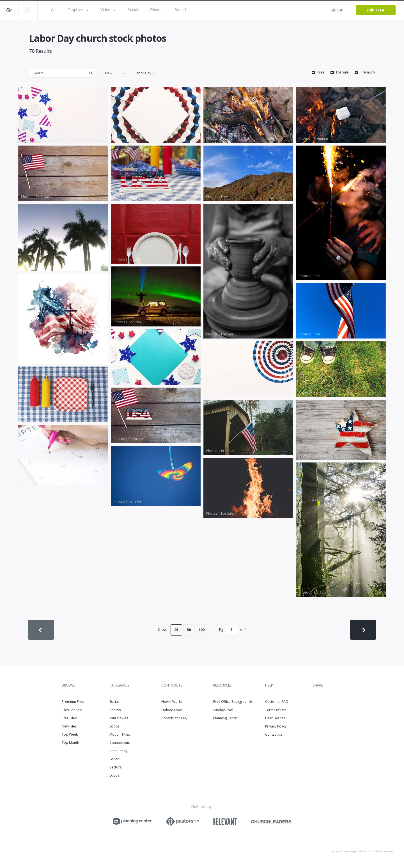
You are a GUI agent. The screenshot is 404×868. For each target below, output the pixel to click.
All (53, 10)
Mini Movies (119, 718)
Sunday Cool (223, 710)
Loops (114, 726)
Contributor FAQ (175, 718)
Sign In (337, 10)
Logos (114, 775)
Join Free (376, 10)
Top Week (70, 734)
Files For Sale (72, 710)
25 (176, 630)
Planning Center (226, 718)
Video (108, 10)
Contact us (274, 734)
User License (275, 718)
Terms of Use (276, 710)
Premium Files (73, 702)
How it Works (172, 702)
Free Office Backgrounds (233, 702)
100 (202, 630)
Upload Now (171, 710)
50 (189, 630)
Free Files (69, 718)
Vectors (115, 767)
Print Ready (118, 751)
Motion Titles (120, 734)
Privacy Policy (276, 726)
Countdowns (120, 742)
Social (133, 10)
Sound (180, 10)
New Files (69, 726)
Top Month (70, 742)
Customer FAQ (277, 702)
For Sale (342, 72)
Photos (156, 10)
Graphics (78, 10)
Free (321, 72)
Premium (368, 72)
